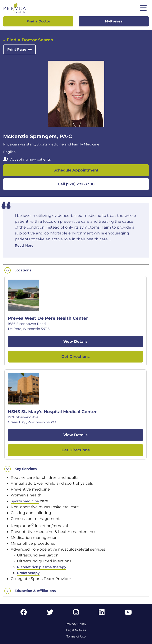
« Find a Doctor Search (28, 40)
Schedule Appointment (76, 170)
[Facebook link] (24, 613)
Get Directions (76, 357)
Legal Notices (76, 630)
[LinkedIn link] (102, 613)
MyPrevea (114, 21)
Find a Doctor (38, 21)
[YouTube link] (128, 613)
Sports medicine (25, 501)
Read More (24, 245)
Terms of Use (76, 636)
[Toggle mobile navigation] (143, 8)
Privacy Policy (76, 624)
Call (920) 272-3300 (76, 184)
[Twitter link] (50, 613)
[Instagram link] (76, 613)
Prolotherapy (28, 573)
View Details (75, 342)
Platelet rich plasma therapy (42, 567)
